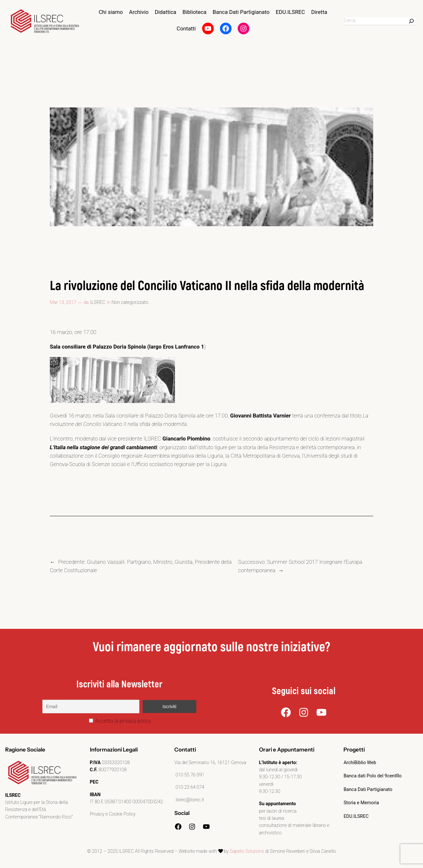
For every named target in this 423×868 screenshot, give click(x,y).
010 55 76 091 (189, 775)
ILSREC (98, 302)
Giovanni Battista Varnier (260, 416)
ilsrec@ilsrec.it (189, 800)
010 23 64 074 (189, 787)
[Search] (411, 21)
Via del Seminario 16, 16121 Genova (210, 763)
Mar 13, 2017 (63, 302)
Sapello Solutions (247, 851)
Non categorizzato (130, 302)
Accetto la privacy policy (120, 721)
